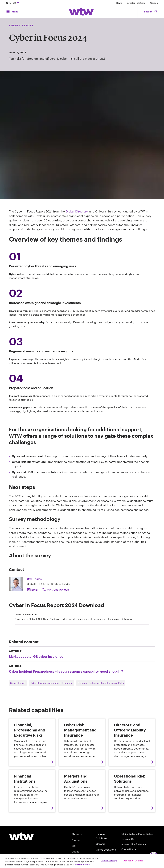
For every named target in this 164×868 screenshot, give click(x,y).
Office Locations (106, 850)
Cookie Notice (129, 849)
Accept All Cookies (133, 860)
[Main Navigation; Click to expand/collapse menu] (12, 11)
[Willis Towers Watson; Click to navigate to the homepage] (81, 12)
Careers (154, 3)
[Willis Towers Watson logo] (21, 836)
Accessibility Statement (134, 844)
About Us (77, 834)
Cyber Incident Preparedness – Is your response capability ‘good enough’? (66, 671)
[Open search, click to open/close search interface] (151, 11)
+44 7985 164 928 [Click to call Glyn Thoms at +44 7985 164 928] (58, 590)
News (119, 3)
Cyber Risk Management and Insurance (51, 683)
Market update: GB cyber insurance (36, 656)
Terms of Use (128, 839)
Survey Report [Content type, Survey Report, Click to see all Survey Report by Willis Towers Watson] (21, 25)
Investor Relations (136, 3)
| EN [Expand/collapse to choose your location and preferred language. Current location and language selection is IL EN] (13, 3)
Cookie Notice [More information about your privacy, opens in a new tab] (82, 865)
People (76, 840)
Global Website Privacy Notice (137, 834)
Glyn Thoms (34, 579)
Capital (76, 851)
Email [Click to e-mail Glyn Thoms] (35, 590)
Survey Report (18, 683)
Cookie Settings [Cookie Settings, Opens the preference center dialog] (109, 860)
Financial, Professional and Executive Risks (101, 683)
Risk (74, 846)
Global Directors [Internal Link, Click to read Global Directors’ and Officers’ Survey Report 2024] (77, 211)
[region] (82, 861)
